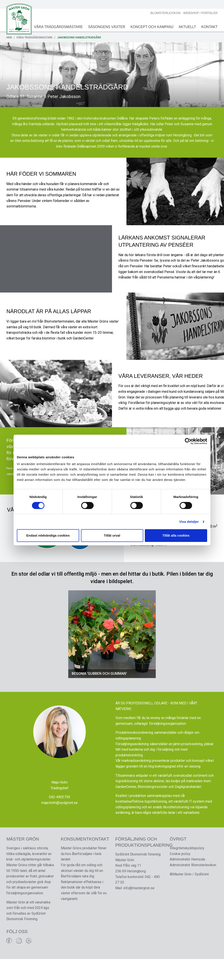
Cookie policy (180, 875)
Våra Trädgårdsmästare (58, 27)
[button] (73, 654)
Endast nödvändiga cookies (48, 535)
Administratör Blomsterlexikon (193, 886)
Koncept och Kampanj (151, 27)
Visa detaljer (189, 522)
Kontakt (209, 27)
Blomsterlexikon (165, 13)
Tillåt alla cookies (176, 535)
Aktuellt (187, 27)
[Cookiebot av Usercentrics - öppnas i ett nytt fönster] (188, 441)
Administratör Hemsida (187, 880)
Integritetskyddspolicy (187, 869)
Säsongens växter (106, 27)
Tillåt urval (112, 535)
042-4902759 (59, 817)
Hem (10, 37)
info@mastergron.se (139, 909)
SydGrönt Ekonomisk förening (138, 875)
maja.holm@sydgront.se (59, 823)
